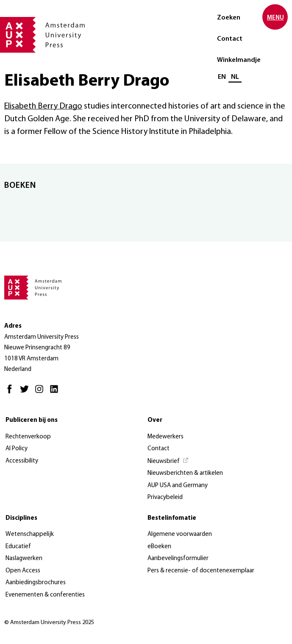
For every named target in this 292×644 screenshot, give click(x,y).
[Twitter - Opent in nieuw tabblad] (26, 393)
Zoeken (229, 18)
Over (155, 420)
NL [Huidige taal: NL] (235, 77)
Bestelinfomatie (172, 518)
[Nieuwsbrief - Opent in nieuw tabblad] (168, 462)
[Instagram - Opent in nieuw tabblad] (41, 393)
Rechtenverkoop (28, 437)
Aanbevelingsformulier (178, 559)
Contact (230, 39)
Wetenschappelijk (30, 534)
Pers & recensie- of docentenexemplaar (201, 571)
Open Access (23, 571)
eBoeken (159, 547)
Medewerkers (165, 437)
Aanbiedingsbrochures (36, 583)
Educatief (18, 547)
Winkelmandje (239, 60)
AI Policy (17, 449)
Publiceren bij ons (32, 420)
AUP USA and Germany (178, 486)
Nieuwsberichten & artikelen (185, 473)
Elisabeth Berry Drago (43, 106)
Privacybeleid (165, 498)
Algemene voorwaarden (180, 534)
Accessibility (22, 461)
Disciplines (21, 518)
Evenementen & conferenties (45, 595)
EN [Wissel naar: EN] (222, 77)
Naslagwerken (24, 559)
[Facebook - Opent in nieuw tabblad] (12, 393)
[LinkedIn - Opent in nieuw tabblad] (56, 393)
